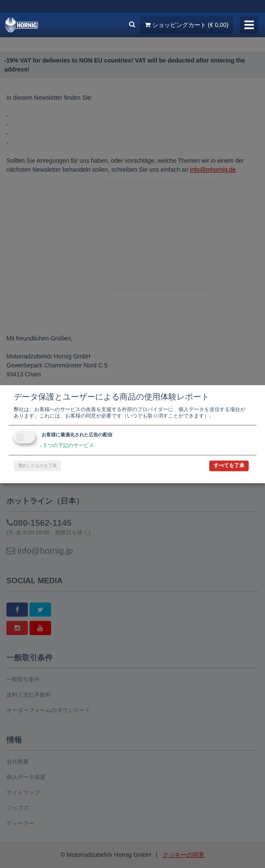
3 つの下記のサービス (67, 445)
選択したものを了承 (37, 466)
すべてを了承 (229, 465)
